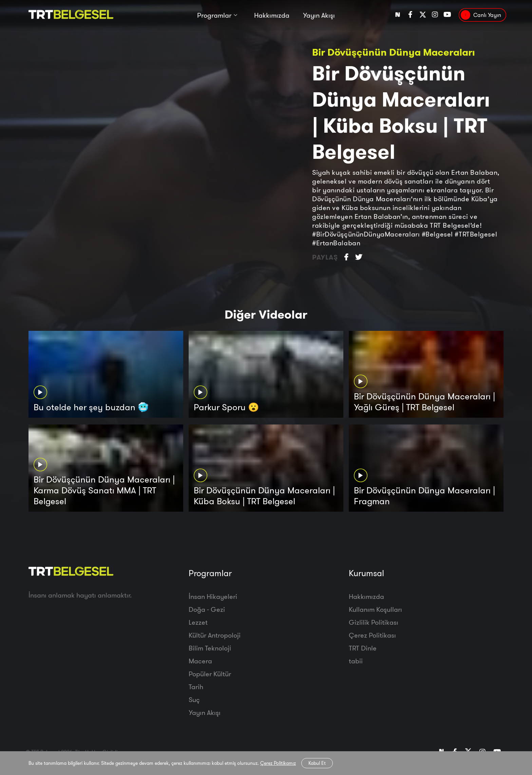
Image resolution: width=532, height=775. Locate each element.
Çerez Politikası (372, 635)
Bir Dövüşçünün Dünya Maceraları (393, 52)
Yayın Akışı (319, 16)
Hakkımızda (272, 16)
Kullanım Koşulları (375, 609)
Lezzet (198, 622)
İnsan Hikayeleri (213, 596)
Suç (194, 700)
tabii (356, 661)
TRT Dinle (363, 648)
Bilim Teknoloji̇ (210, 648)
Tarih (196, 687)
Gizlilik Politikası (374, 622)
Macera (200, 661)
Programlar (214, 16)
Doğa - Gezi (207, 609)
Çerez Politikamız (278, 763)
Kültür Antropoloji (215, 635)
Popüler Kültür (210, 674)
